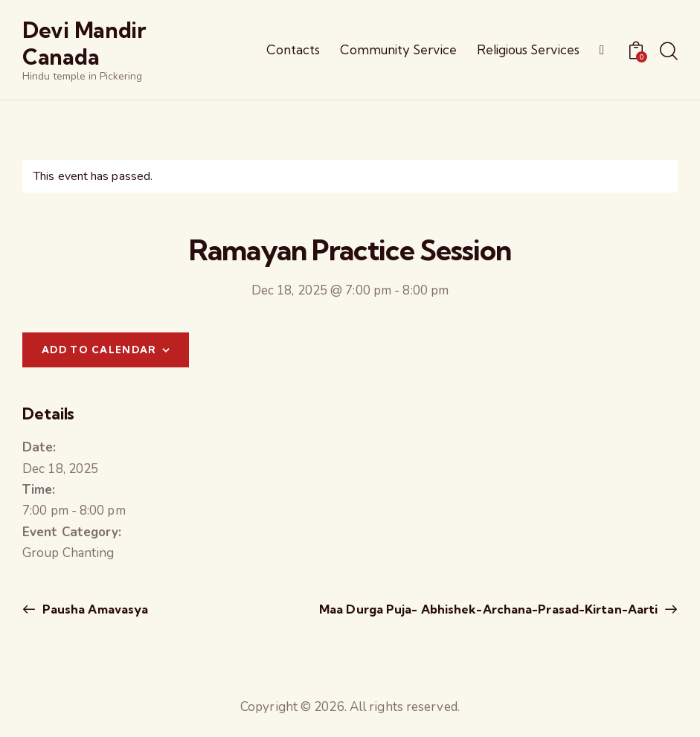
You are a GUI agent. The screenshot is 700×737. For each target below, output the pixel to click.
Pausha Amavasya (94, 609)
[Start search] (669, 52)
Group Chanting (68, 553)
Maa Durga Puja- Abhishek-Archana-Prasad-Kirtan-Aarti (490, 609)
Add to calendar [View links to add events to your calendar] (99, 350)
